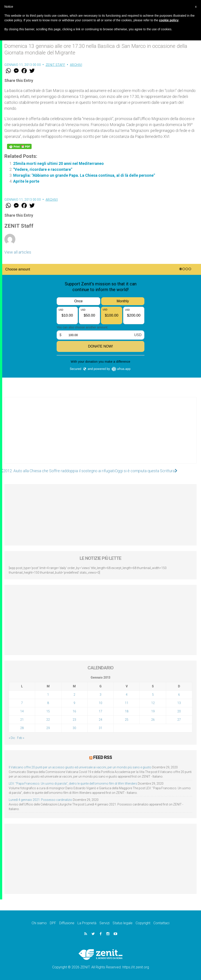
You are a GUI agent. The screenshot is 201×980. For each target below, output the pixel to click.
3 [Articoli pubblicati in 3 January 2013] (100, 695)
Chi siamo (39, 923)
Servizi (104, 923)
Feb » (21, 738)
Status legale (123, 923)
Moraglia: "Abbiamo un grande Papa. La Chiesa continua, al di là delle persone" (84, 175)
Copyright (143, 923)
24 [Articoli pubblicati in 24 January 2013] (100, 720)
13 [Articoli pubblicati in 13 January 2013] (179, 703)
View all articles (18, 252)
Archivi (76, 65)
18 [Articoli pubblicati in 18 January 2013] (127, 711)
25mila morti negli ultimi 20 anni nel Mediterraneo (58, 163)
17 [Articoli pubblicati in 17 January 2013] (100, 711)
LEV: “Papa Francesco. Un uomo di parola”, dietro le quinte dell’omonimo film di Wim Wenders (73, 784)
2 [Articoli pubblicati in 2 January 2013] (74, 695)
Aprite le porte (26, 181)
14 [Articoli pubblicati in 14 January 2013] (22, 711)
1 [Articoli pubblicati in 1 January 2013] (48, 695)
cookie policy (169, 20)
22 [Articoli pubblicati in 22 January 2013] (48, 720)
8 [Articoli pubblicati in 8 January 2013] (48, 703)
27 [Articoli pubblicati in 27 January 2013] (179, 720)
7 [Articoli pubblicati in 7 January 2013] (22, 703)
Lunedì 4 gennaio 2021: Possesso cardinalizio (40, 800)
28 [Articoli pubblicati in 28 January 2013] (22, 728)
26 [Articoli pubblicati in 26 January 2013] (153, 720)
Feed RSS (103, 757)
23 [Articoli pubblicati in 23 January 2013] (74, 720)
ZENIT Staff (56, 65)
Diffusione (67, 923)
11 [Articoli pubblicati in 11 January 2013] (127, 703)
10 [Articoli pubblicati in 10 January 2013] (100, 703)
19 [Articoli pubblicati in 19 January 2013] (153, 711)
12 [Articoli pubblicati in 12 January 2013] (153, 703)
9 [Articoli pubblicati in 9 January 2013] (74, 703)
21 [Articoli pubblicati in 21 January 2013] (22, 720)
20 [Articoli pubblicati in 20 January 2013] (179, 711)
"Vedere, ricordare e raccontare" (43, 169)
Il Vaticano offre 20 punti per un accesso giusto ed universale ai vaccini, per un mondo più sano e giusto (80, 767)
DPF (53, 923)
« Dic (12, 738)
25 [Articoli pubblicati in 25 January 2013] (127, 720)
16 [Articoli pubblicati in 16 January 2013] (74, 711)
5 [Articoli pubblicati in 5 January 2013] (153, 695)
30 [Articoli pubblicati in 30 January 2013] (74, 728)
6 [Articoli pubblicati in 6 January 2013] (179, 695)
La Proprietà (87, 923)
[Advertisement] (100, 435)
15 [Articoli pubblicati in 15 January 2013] (48, 711)
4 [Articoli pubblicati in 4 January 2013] (127, 695)
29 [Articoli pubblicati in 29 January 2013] (48, 728)
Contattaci (161, 923)
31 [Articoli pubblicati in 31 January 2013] (100, 728)
